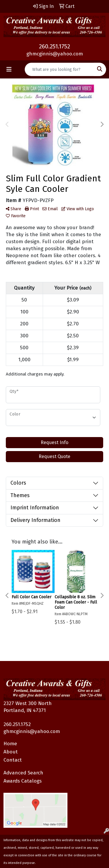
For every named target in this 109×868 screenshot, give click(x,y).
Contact (13, 760)
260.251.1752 (54, 46)
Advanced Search (23, 773)
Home (10, 744)
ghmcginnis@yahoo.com (55, 54)
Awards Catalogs (23, 781)
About (11, 752)
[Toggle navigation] (9, 69)
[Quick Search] (59, 69)
